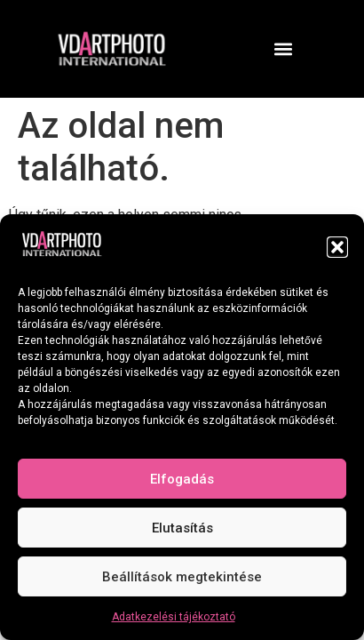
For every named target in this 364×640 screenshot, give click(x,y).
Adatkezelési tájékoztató (174, 617)
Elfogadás (182, 479)
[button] (337, 247)
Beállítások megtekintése (182, 577)
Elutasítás (182, 528)
